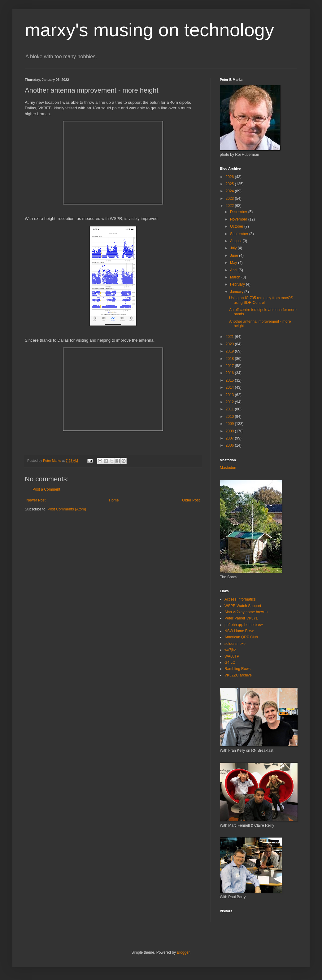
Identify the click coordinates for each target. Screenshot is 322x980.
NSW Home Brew (239, 631)
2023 (230, 199)
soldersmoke (235, 644)
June (235, 256)
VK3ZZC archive (238, 675)
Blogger (183, 952)
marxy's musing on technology (149, 30)
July (234, 248)
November (239, 219)
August (236, 241)
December (239, 212)
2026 (230, 177)
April (234, 270)
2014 (230, 387)
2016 (230, 373)
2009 (230, 424)
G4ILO (230, 663)
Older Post (191, 500)
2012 (230, 402)
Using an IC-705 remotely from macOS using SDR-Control (261, 300)
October (237, 226)
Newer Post (36, 500)
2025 (230, 184)
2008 (230, 431)
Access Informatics (240, 599)
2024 (230, 191)
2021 (230, 337)
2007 (230, 438)
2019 (230, 351)
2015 (230, 380)
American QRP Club (241, 637)
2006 (230, 445)
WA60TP (232, 656)
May (234, 263)
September (240, 234)
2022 (230, 206)
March (236, 277)
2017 (230, 366)
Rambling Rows (237, 669)
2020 (230, 344)
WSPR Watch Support (243, 606)
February (238, 284)
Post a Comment (46, 489)
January (237, 292)
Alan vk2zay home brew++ (246, 612)
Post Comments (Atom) (67, 509)
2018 (230, 359)
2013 (230, 395)
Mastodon (228, 468)
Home (114, 500)
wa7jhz (230, 650)
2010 (230, 417)
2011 (230, 409)
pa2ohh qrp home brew (244, 625)
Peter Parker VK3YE (241, 618)
